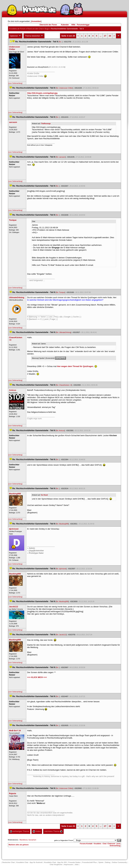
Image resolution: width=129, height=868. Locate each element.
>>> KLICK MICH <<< (37, 677)
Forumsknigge (83, 25)
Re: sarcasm (61, 157)
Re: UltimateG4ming (63, 332)
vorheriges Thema (20, 831)
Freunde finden (74, 862)
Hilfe (73, 25)
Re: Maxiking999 (62, 524)
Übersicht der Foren (48, 25)
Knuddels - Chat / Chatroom (105, 844)
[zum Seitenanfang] (15, 83)
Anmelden (36, 21)
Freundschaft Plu (90, 862)
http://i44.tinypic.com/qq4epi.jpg (42, 93)
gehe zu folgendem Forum (64, 840)
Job (77, 864)
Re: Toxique (60, 292)
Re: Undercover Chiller (64, 88)
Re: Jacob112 (61, 635)
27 (105, 36)
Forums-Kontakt (86, 844)
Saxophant (32, 840)
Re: (61, 42)
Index (37, 831)
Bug (47, 29)
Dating (108, 862)
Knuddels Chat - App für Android (29, 862)
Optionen (16, 36)
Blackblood (23, 840)
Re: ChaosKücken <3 (64, 385)
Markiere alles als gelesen (19, 845)
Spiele (101, 862)
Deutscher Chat (8, 862)
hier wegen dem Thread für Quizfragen (75, 366)
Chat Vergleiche (56, 864)
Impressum (69, 864)
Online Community (119, 862)
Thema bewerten (34, 36)
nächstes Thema (53, 831)
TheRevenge (46, 123)
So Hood (44, 495)
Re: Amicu (60, 430)
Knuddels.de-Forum (17, 29)
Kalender (65, 25)
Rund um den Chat (35, 29)
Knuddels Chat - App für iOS (55, 862)
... (101, 36)
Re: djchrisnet (61, 569)
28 (110, 36)
